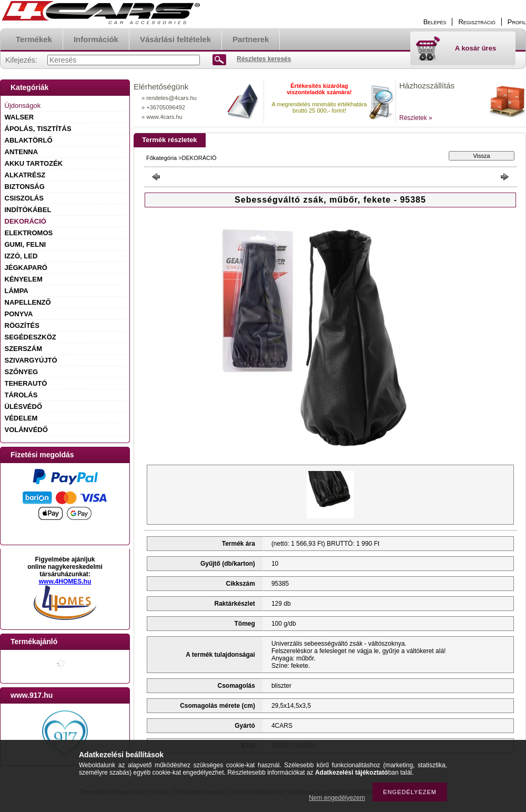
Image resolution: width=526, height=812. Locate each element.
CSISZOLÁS (24, 198)
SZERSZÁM (24, 349)
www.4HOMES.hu (65, 582)
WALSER (19, 117)
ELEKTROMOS (29, 233)
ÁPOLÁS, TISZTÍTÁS (38, 129)
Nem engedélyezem (337, 798)
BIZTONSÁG (25, 187)
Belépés (435, 22)
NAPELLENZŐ (28, 302)
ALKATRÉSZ (25, 175)
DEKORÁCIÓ (26, 221)
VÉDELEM (21, 418)
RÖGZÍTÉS (22, 325)
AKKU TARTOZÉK (34, 163)
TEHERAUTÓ (26, 383)
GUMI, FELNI (26, 244)
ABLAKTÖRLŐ (29, 140)
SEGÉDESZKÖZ (31, 337)
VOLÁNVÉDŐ (26, 430)
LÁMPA (17, 291)
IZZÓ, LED (21, 256)
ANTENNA (22, 152)
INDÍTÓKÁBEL (28, 210)
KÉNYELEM (24, 279)
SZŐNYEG (22, 372)
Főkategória (161, 158)
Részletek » (416, 118)
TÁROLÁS (21, 395)
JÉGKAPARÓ (26, 268)
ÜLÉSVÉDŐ (24, 407)
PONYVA (19, 314)
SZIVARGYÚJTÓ (31, 360)
